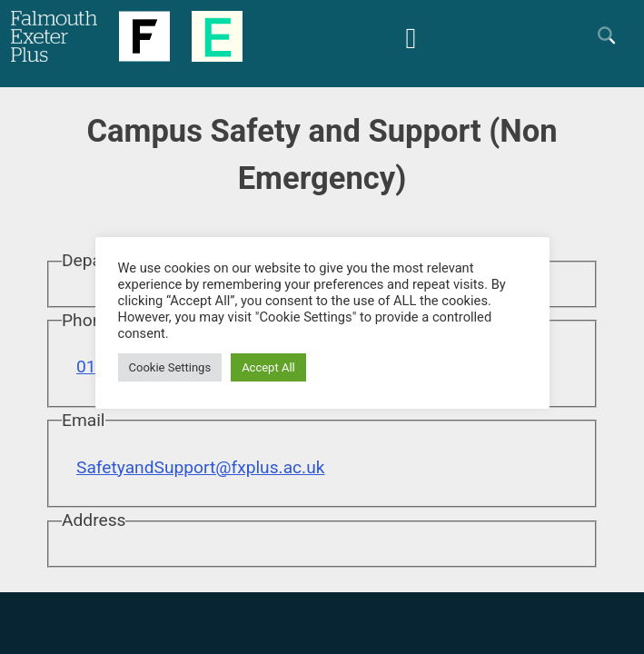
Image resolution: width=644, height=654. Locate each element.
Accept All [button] (268, 367)
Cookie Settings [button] (170, 367)
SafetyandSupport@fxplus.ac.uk (200, 467)
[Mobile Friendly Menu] (411, 36)
